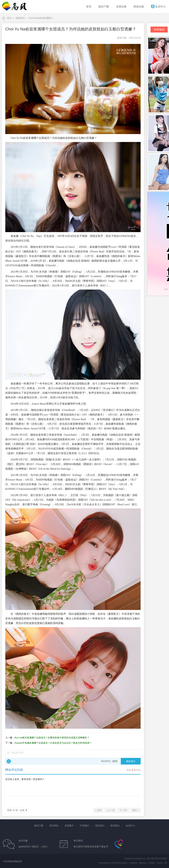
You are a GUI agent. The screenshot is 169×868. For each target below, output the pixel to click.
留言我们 (100, 826)
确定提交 (131, 761)
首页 (89, 7)
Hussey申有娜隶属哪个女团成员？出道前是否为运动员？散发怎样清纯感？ (53, 743)
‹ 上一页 (110, 810)
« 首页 (99, 810)
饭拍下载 (104, 7)
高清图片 (69, 826)
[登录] (115, 761)
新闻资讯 (20, 18)
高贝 (9, 18)
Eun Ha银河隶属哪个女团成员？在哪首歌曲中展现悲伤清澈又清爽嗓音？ (52, 738)
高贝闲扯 (54, 826)
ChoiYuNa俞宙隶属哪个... (42, 18)
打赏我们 (84, 826)
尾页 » (135, 810)
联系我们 (115, 826)
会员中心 (158, 6)
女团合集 (121, 7)
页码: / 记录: (17, 810)
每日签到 (78, 841)
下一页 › (124, 810)
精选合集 (139, 7)
